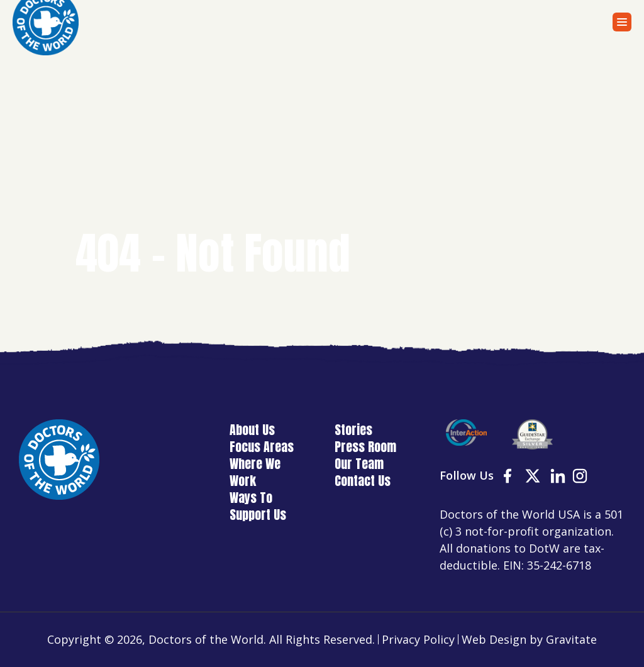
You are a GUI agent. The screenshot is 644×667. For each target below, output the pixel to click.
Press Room (365, 447)
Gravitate (571, 639)
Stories (353, 430)
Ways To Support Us (258, 506)
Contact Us (363, 481)
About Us (252, 430)
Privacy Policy (418, 639)
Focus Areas (262, 447)
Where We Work (255, 472)
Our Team (359, 464)
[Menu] (622, 22)
